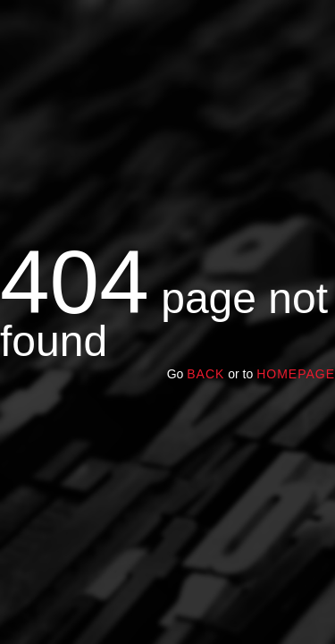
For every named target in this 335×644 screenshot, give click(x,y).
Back (205, 374)
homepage (296, 374)
